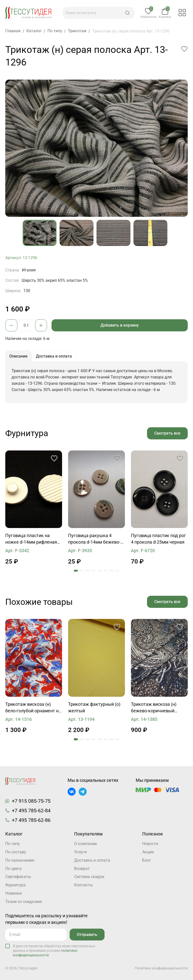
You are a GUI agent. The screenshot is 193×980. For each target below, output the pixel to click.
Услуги (80, 852)
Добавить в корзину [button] (120, 325)
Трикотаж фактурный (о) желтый (94, 709)
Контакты (83, 885)
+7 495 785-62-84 (31, 811)
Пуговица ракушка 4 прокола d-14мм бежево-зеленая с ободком (94, 541)
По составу (16, 852)
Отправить (87, 935)
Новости (150, 844)
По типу (13, 844)
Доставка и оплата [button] (55, 357)
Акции (148, 852)
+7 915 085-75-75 (31, 801)
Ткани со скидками (23, 902)
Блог (147, 861)
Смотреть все (167, 434)
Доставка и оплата (92, 861)
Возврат (82, 869)
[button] (128, 13)
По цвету (14, 869)
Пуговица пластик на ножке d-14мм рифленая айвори (31, 541)
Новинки (13, 894)
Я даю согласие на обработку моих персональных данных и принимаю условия (54, 951)
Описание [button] (19, 357)
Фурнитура (15, 885)
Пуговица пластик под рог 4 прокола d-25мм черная (158, 540)
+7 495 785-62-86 (31, 820)
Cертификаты (18, 877)
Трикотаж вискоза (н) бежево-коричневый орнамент (154, 710)
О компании (85, 844)
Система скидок (89, 877)
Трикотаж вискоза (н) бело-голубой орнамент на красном (33, 710)
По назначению (20, 861)
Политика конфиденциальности (161, 968)
